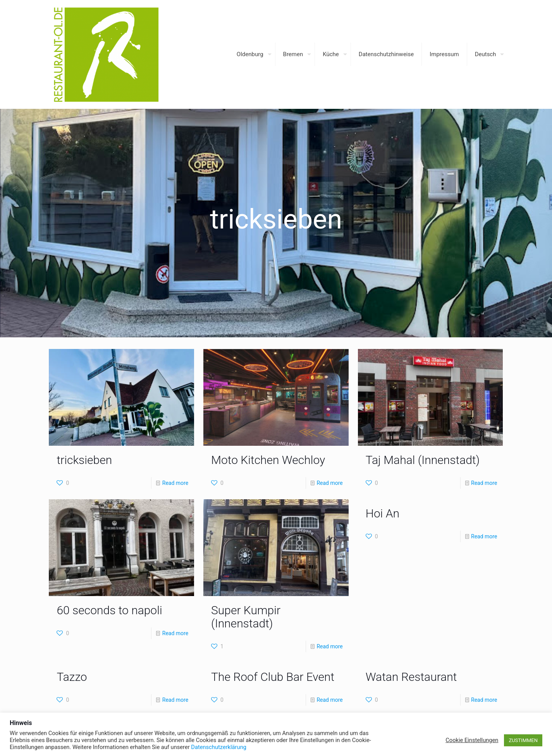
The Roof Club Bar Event (273, 677)
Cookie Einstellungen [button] (472, 740)
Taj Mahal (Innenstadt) (423, 460)
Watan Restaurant (411, 677)
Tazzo (72, 677)
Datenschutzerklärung (219, 747)
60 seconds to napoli (109, 610)
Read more (175, 483)
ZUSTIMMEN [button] (523, 740)
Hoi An (383, 513)
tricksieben (84, 460)
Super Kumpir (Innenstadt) (246, 617)
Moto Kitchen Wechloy (268, 460)
